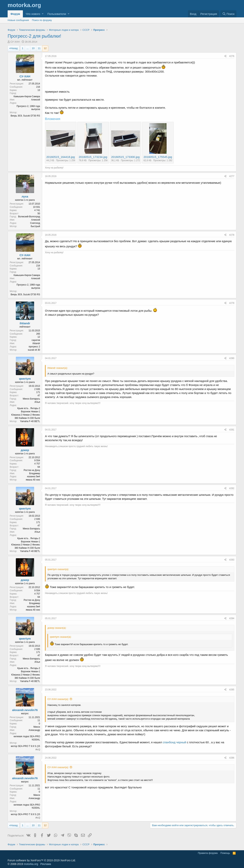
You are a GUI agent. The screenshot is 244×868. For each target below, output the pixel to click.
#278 (232, 235)
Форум (15, 14)
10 (33, 48)
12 (45, 48)
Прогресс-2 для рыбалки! (34, 36)
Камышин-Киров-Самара (27, 96)
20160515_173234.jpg (93, 157)
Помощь (225, 853)
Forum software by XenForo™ (42, 860)
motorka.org (31, 864)
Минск (37, 727)
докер (25, 450)
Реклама (46, 864)
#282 (232, 488)
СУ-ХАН (15, 42)
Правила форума (208, 853)
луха (25, 196)
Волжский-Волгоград (29, 217)
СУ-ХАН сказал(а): (58, 699)
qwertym (25, 379)
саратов (36, 340)
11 (39, 48)
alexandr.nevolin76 (25, 710)
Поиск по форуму (42, 20)
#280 (232, 358)
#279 (232, 303)
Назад (14, 48)
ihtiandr (25, 323)
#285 (232, 690)
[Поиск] (228, 14)
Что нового (33, 14)
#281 (232, 430)
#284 (232, 618)
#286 (232, 758)
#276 (232, 56)
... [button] (28, 48)
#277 (232, 176)
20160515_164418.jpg (61, 157)
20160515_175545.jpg (158, 157)
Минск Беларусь (31, 399)
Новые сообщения (18, 20)
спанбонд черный (174, 742)
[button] (43, 14)
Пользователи (57, 14)
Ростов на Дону (32, 470)
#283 (232, 560)
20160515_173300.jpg (125, 157)
